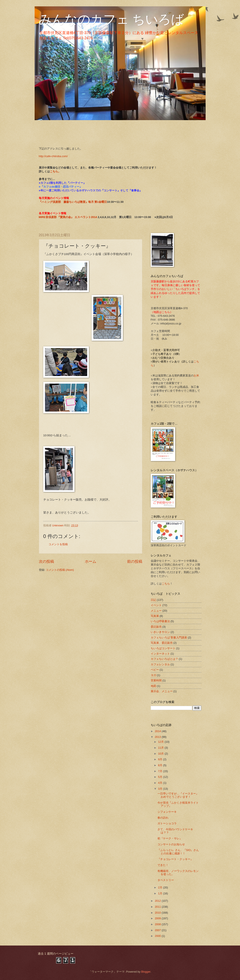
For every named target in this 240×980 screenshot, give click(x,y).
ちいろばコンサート (163, 648)
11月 (161, 748)
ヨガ (153, 675)
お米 (196, 375)
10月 (161, 754)
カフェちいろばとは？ (164, 659)
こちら (166, 584)
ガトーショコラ (167, 823)
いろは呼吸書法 (160, 621)
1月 (161, 893)
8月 (161, 765)
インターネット (160, 654)
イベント (156, 605)
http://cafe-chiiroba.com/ (53, 156)
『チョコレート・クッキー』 (175, 859)
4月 (161, 783)
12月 (161, 742)
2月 (161, 887)
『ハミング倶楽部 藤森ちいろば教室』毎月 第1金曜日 (73, 202)
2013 (158, 737)
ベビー (155, 670)
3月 (161, 789)
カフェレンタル (160, 664)
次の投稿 (46, 561)
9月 (161, 759)
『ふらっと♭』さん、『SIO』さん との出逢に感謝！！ (180, 852)
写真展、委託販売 (162, 643)
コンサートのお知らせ (171, 844)
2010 (158, 913)
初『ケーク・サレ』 (170, 838)
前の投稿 (135, 561)
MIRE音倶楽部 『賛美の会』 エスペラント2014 (68, 217)
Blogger (146, 972)
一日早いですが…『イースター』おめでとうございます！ (178, 795)
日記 (153, 600)
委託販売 (156, 627)
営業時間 (156, 680)
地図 (153, 686)
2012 (158, 901)
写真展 (155, 616)
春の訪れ (163, 818)
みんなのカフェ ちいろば (111, 19)
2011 (158, 907)
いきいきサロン (160, 632)
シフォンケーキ (167, 812)
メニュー (156, 611)
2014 (158, 731)
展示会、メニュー (162, 691)
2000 (158, 936)
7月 (161, 771)
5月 (161, 777)
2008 (158, 924)
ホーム (91, 561)
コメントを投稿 (58, 544)
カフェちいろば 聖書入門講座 (169, 638)
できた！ (163, 865)
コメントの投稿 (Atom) (60, 570)
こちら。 (55, 171)
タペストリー (166, 880)
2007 (158, 930)
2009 (158, 918)
